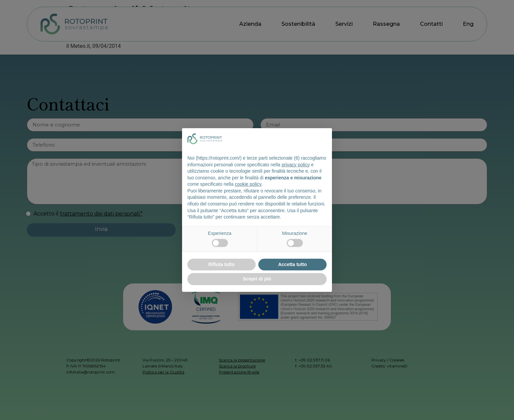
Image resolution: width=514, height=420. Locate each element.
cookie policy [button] (248, 184)
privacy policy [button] (296, 165)
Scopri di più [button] (257, 279)
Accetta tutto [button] (292, 264)
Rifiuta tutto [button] (222, 264)
